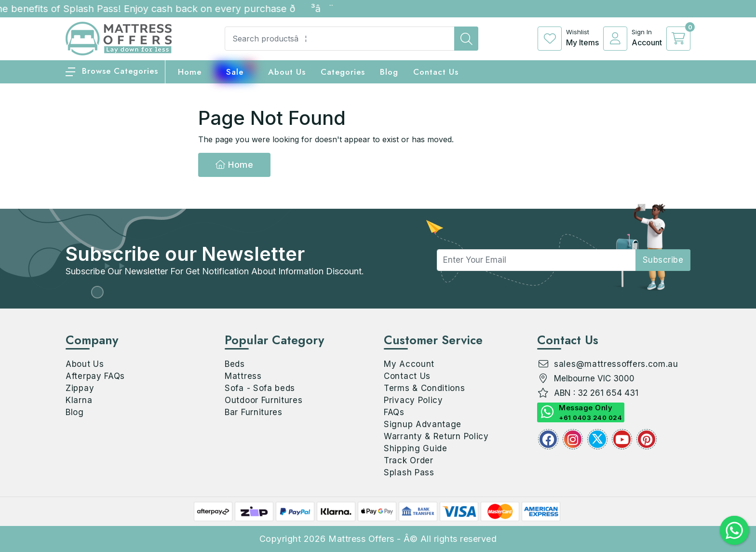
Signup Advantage (423, 424)
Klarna (79, 400)
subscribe (663, 260)
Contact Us (436, 72)
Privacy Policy (413, 400)
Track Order (409, 460)
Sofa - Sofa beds (260, 388)
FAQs (394, 412)
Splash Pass (409, 472)
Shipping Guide (416, 448)
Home (234, 165)
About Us (287, 72)
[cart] (678, 39)
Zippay (80, 388)
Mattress (243, 376)
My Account (409, 364)
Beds (235, 364)
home (190, 72)
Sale (235, 72)
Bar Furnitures (254, 412)
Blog (75, 412)
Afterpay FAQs (95, 376)
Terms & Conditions (425, 388)
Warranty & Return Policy (436, 436)
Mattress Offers (361, 539)
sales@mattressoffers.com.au (616, 364)
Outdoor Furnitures (264, 400)
